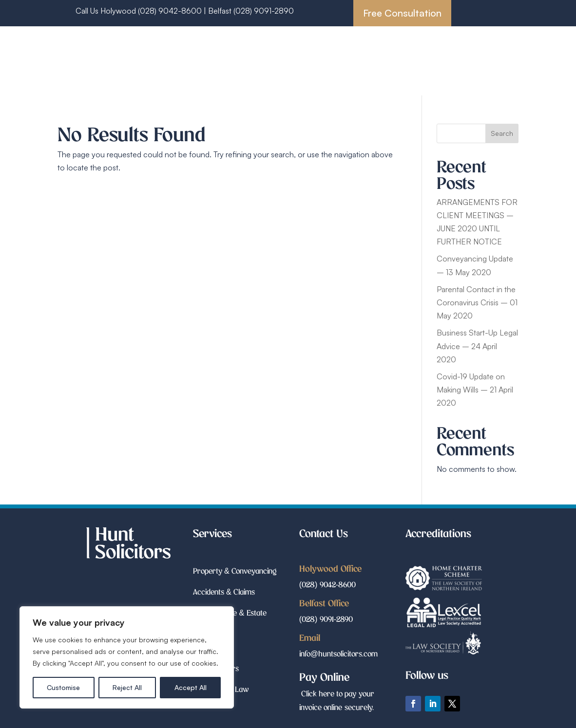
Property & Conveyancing (321, 48)
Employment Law (359, 77)
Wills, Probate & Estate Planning (306, 63)
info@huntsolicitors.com (338, 653)
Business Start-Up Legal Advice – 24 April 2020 (477, 346)
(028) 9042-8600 (327, 584)
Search (502, 133)
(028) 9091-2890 (264, 11)
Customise (63, 687)
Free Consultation (402, 13)
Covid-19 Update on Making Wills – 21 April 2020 (475, 390)
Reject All (127, 687)
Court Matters (442, 63)
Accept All (191, 687)
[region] (127, 657)
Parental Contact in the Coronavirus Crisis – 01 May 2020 (477, 302)
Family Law (389, 63)
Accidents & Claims (408, 48)
